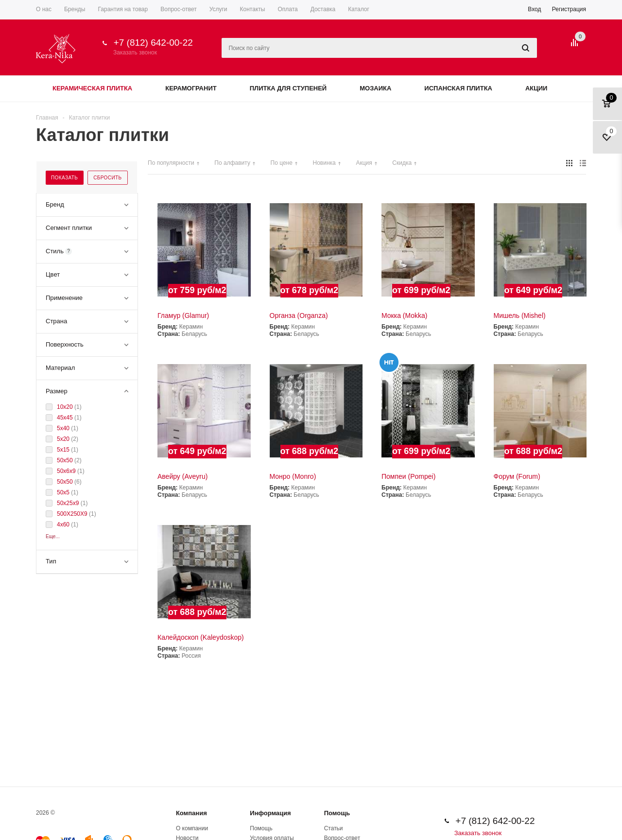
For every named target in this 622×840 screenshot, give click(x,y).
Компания (191, 813)
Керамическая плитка (92, 88)
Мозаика (375, 88)
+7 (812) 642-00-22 (153, 43)
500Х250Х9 (73, 514)
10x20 (66, 407)
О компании (192, 828)
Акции (536, 88)
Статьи (334, 828)
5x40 (64, 428)
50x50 (66, 482)
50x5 (64, 492)
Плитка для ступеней (288, 88)
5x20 (64, 439)
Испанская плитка (458, 88)
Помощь (337, 813)
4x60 (64, 525)
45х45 (66, 418)
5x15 (64, 450)
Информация (270, 813)
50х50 (66, 460)
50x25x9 (69, 503)
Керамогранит (191, 88)
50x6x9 (67, 471)
